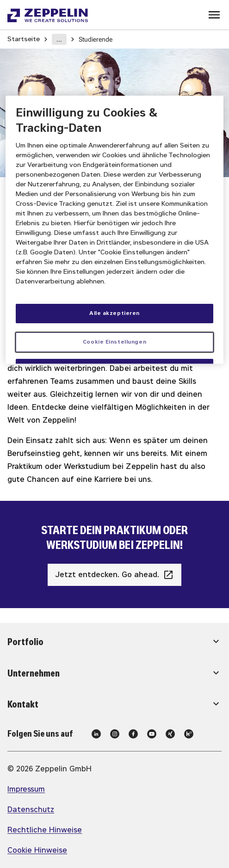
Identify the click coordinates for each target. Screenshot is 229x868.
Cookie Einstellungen (114, 341)
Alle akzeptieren (114, 313)
